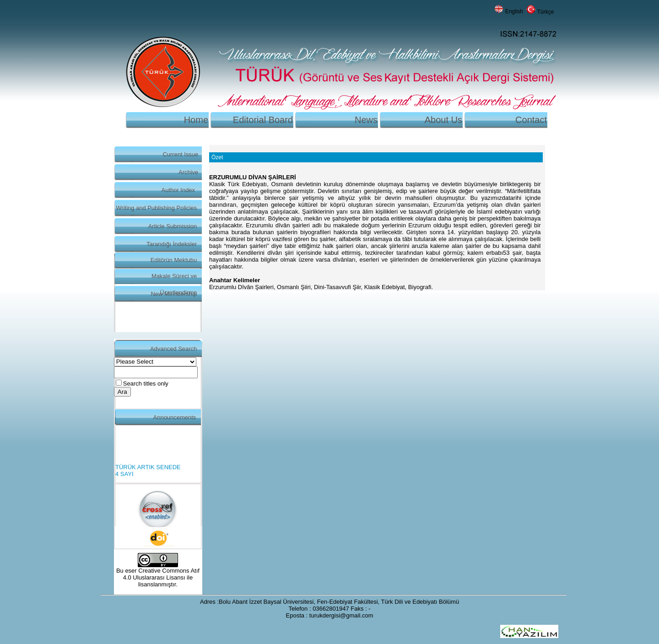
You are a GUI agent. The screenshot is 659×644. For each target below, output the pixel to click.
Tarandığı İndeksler (172, 244)
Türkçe (546, 12)
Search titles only (146, 384)
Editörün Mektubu (174, 260)
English (514, 11)
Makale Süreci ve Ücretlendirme (174, 278)
